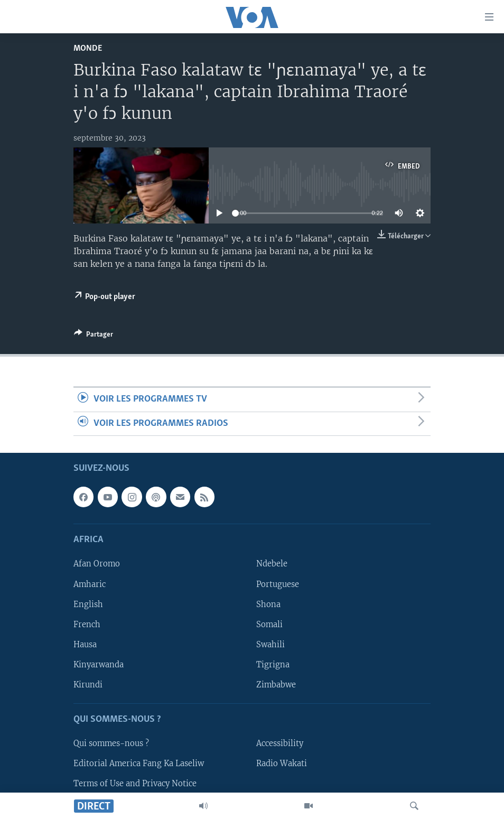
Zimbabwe (276, 685)
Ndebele (272, 564)
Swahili (270, 645)
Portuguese (278, 584)
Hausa (85, 645)
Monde (88, 48)
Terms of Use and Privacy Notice (135, 784)
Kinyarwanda (99, 665)
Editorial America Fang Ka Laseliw (139, 764)
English (88, 604)
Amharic (90, 584)
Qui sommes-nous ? (111, 743)
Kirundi (88, 685)
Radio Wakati (282, 764)
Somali (269, 625)
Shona (268, 604)
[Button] (94, 336)
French (87, 625)
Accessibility (280, 743)
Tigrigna (273, 665)
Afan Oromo (97, 564)
